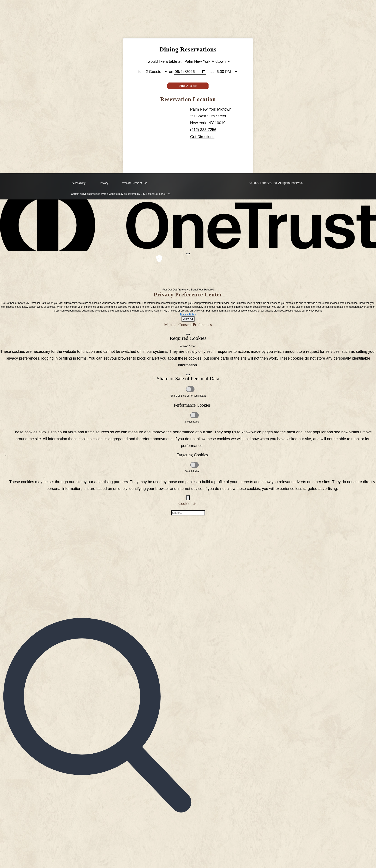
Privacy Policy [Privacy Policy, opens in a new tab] (188, 315)
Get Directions (202, 137)
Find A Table (188, 86)
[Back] (188, 498)
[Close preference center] (188, 254)
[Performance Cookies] (194, 415)
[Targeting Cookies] (194, 465)
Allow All (188, 319)
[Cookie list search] (188, 513)
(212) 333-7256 (203, 130)
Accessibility (78, 184)
